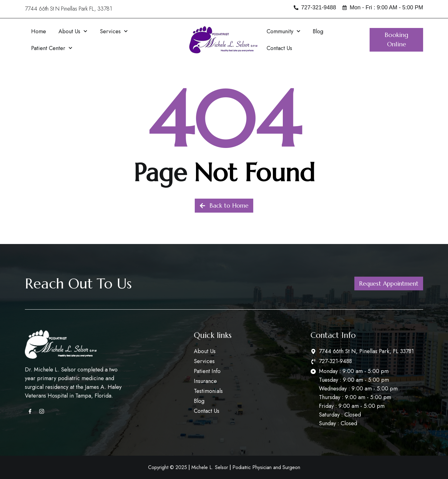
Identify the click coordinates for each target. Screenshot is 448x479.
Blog (318, 31)
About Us (73, 31)
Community (284, 31)
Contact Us (279, 48)
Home (39, 31)
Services (114, 31)
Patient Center (52, 48)
